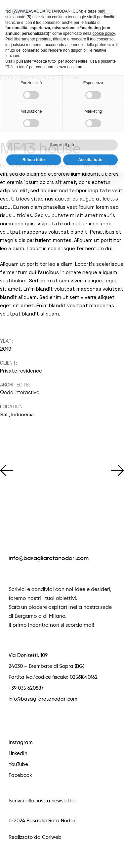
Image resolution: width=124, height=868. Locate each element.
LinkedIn (18, 753)
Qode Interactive (20, 393)
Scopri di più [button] (62, 133)
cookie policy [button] (103, 22)
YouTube (18, 764)
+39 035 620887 (26, 688)
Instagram (21, 743)
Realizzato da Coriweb (35, 837)
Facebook (20, 775)
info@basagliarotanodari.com (49, 558)
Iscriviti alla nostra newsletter (42, 801)
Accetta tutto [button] (90, 148)
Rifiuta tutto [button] (34, 148)
